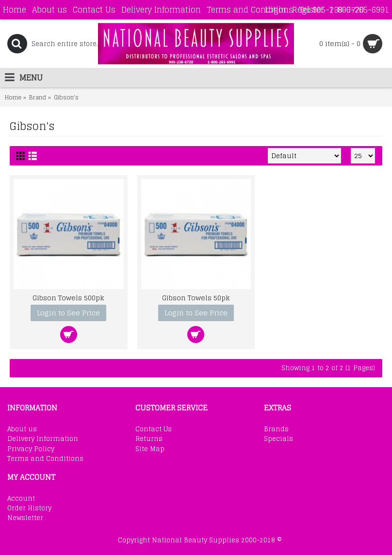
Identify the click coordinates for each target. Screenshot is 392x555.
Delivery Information (43, 439)
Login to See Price (68, 313)
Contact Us (154, 429)
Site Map (150, 449)
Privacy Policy (31, 449)
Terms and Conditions (45, 459)
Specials (278, 439)
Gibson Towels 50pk (196, 298)
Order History (29, 508)
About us (22, 429)
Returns (149, 439)
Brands (276, 429)
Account (21, 499)
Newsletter (25, 518)
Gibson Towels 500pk (68, 298)
